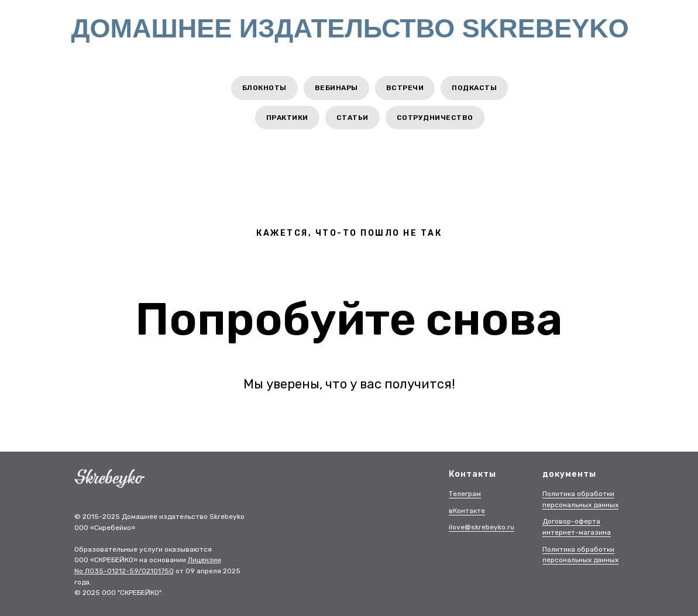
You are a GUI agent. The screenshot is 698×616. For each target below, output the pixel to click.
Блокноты (264, 88)
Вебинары (336, 88)
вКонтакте (467, 511)
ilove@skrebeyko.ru (482, 527)
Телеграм (465, 494)
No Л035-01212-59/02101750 (124, 571)
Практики (287, 118)
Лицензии (204, 560)
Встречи (405, 88)
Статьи (353, 118)
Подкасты (474, 88)
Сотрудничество (435, 118)
